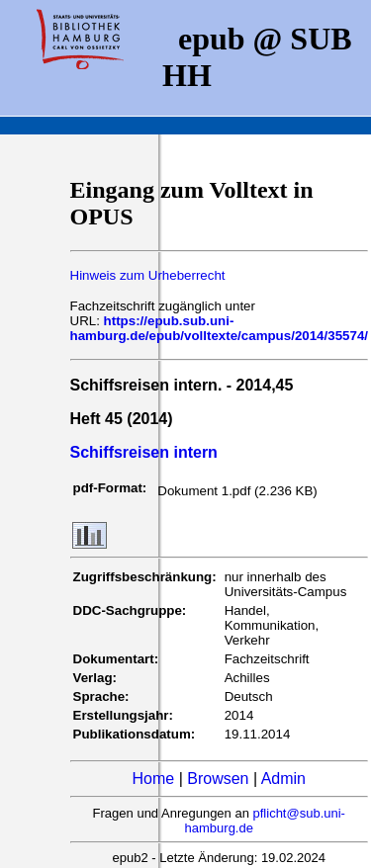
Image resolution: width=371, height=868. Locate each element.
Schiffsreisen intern (144, 452)
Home (154, 779)
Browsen (218, 779)
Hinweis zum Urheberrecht (148, 275)
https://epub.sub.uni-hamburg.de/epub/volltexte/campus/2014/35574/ (219, 328)
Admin (283, 779)
